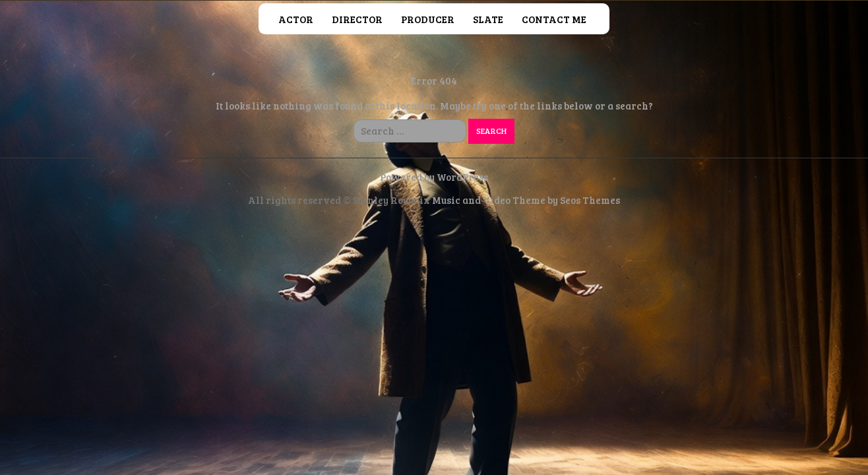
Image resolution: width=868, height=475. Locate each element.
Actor (296, 19)
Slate (488, 19)
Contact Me (554, 19)
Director (357, 19)
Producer (428, 19)
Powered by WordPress (434, 177)
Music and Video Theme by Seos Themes (526, 200)
